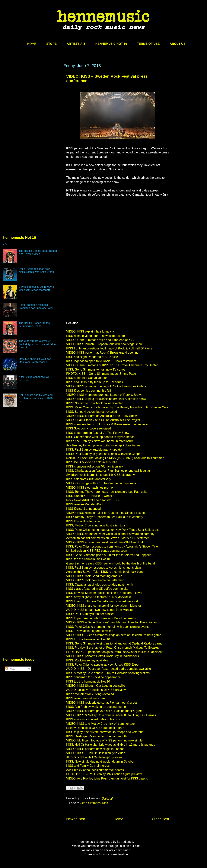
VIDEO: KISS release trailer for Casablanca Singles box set (106, 513)
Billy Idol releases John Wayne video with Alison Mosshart (37, 288)
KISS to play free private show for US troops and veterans (105, 732)
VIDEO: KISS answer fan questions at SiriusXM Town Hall (105, 542)
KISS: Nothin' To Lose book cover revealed (95, 403)
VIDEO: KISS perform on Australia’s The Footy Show (102, 416)
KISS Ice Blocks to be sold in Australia (92, 462)
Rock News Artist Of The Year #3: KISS (92, 500)
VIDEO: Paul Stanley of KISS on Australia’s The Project (103, 420)
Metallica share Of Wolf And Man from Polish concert (35, 361)
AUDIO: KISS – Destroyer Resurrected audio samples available (109, 669)
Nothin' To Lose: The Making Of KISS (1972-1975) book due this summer (115, 458)
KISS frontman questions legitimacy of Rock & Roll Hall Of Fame (109, 348)
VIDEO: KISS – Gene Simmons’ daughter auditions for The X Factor (112, 622)
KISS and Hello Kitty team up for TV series (95, 382)
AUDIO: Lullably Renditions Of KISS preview (96, 690)
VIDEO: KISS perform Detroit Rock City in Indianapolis (103, 656)
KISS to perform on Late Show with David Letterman (101, 618)
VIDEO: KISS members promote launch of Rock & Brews (104, 395)
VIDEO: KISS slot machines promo (89, 488)
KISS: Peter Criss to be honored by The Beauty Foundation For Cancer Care (117, 407)
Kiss (105, 803)
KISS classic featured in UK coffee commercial (97, 589)
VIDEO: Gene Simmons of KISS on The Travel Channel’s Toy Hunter (112, 365)
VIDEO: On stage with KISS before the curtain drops (101, 483)
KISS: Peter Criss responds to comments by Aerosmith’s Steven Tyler (113, 547)
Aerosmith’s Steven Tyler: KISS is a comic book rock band (105, 572)
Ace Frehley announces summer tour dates (95, 770)
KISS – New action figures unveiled (90, 631)
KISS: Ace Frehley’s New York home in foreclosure (100, 441)
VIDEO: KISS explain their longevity (90, 331)
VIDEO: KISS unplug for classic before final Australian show (106, 399)
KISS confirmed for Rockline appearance (93, 677)
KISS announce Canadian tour (87, 378)
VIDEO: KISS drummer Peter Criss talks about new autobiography (110, 534)
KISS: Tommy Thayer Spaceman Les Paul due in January (105, 517)
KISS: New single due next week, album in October (100, 762)
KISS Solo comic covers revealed (89, 428)
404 (5, 244)
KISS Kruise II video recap (84, 521)
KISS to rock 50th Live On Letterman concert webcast (102, 601)
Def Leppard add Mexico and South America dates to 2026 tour (36, 398)
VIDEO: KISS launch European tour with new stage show (104, 344)
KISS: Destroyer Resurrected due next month (96, 736)
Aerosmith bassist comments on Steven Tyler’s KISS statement (108, 538)
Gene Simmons (90, 803)
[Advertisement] (35, 111)
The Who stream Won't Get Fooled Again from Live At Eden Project (37, 344)
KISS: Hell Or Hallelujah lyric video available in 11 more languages (111, 745)
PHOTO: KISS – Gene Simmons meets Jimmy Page (101, 374)
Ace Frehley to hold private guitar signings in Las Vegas (103, 445)
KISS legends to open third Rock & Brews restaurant (101, 361)
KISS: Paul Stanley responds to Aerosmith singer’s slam (104, 568)
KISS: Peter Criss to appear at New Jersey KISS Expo (102, 665)
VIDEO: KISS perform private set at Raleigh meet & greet (104, 711)
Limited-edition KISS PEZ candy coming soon (97, 551)
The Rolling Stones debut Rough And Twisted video (38, 252)
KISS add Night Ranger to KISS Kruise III (94, 357)
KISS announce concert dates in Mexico (93, 719)
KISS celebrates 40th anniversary (89, 479)
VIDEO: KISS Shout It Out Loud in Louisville (96, 686)
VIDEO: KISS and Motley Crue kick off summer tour (101, 724)
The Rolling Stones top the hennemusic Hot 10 (34, 325)
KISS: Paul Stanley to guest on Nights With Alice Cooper (104, 454)
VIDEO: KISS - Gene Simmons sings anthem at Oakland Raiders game (114, 635)
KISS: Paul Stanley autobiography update (94, 450)
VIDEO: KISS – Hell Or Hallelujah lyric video (96, 753)
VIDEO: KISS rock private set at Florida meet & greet (102, 703)
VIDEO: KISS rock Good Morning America (94, 576)
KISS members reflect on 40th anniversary (95, 466)
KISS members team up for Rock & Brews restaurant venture (107, 424)
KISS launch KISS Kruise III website (90, 496)
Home (118, 819)
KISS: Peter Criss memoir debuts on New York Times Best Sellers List (113, 530)
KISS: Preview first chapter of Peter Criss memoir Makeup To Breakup (113, 648)
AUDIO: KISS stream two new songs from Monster (100, 610)
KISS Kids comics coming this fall (89, 391)
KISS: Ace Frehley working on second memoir (97, 707)
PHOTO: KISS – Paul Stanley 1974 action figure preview (104, 774)
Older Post (160, 819)
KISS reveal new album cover (86, 698)
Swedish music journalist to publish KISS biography (100, 475)
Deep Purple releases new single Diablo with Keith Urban (36, 270)
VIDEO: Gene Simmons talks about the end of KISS (101, 340)
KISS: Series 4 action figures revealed (92, 412)
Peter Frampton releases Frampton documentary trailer (36, 306)
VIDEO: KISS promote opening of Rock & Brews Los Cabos (106, 386)
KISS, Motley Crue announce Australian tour (96, 525)
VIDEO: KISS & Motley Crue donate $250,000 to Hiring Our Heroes (111, 715)
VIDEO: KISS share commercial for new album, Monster (104, 606)
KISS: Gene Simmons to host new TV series (96, 370)
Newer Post (76, 819)
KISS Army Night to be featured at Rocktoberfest (99, 597)
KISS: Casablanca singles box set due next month (100, 585)
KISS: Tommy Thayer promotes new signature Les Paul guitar (107, 492)
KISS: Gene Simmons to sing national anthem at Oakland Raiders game (114, 643)
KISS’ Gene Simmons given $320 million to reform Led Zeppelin (109, 555)
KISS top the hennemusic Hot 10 (88, 559)
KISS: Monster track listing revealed (90, 694)
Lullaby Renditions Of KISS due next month (95, 728)
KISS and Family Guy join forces (88, 766)
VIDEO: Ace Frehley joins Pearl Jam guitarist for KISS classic (107, 778)
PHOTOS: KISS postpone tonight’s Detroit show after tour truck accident (114, 652)
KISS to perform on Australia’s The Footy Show (98, 433)
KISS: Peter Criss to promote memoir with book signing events (108, 627)
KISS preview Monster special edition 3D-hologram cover (104, 593)
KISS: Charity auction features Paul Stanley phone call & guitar (108, 471)
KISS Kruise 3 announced (83, 509)
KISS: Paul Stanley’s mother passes (90, 614)
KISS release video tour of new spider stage (96, 336)
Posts (10, 669)
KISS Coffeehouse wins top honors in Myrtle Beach (100, 437)
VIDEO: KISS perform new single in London (95, 749)
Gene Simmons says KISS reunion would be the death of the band (111, 563)
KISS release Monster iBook (85, 504)
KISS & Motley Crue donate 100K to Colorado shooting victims (108, 673)
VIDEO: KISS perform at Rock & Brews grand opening (102, 353)
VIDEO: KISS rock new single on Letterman (95, 580)
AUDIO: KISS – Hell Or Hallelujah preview (94, 757)
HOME (32, 44)
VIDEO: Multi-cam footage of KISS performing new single (104, 740)
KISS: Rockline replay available (87, 660)
